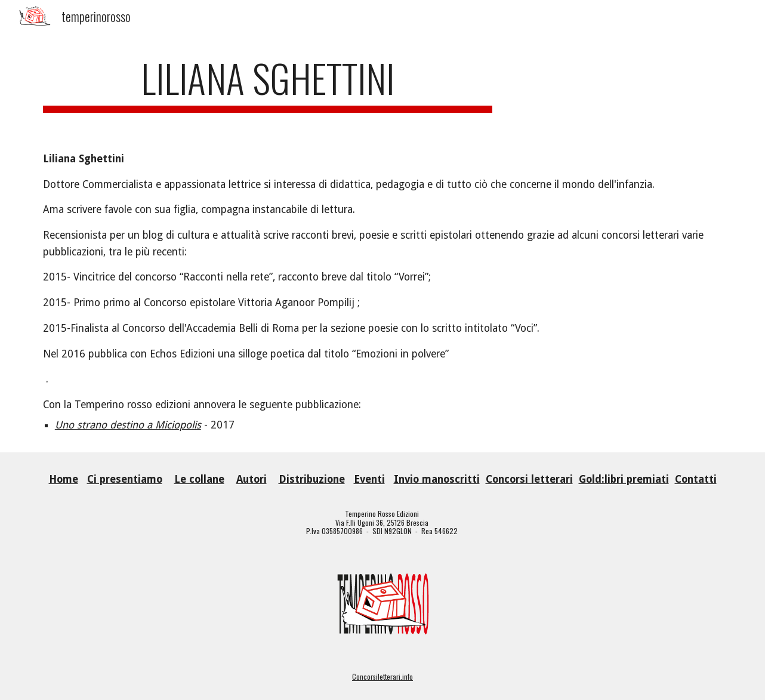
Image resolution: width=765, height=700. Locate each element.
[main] (268, 84)
